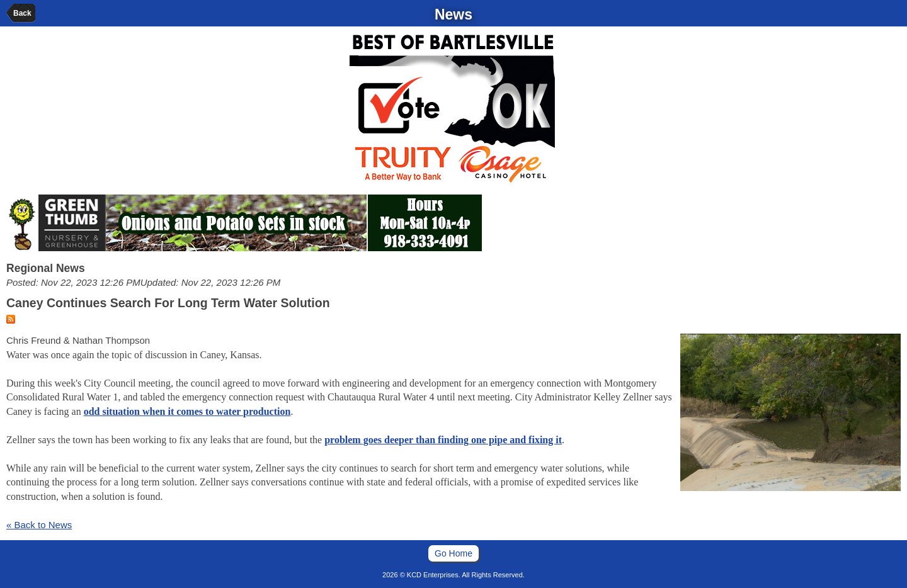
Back (22, 13)
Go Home (453, 553)
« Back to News (39, 525)
